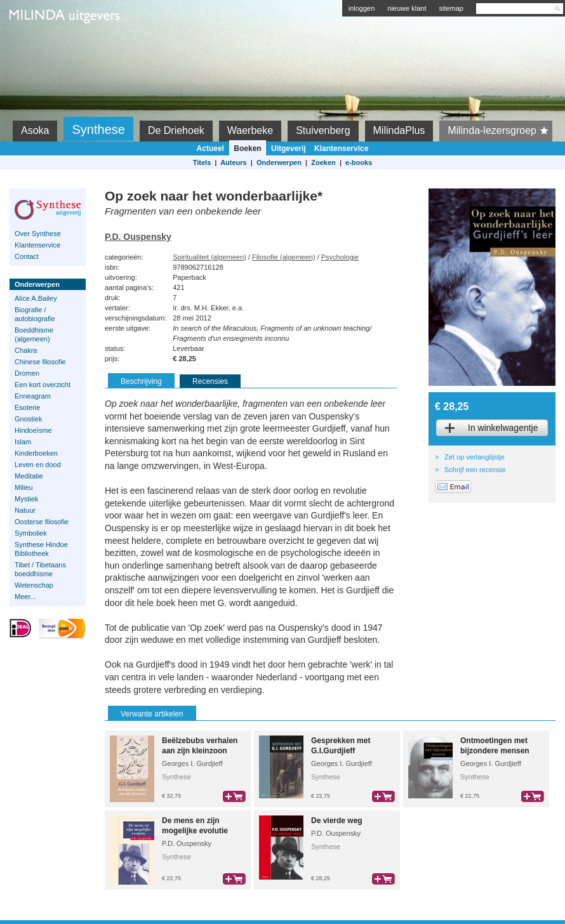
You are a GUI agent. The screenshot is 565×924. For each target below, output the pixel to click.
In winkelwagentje (503, 428)
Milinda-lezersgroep (500, 131)
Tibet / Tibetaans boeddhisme (40, 569)
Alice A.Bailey (36, 298)
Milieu (24, 487)
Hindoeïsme (33, 430)
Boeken (247, 148)
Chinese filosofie (40, 362)
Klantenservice (341, 148)
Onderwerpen (279, 162)
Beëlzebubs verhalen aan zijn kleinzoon (200, 746)
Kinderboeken (36, 453)
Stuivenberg (323, 130)
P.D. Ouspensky (138, 237)
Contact (27, 256)
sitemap (451, 8)
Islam (23, 442)
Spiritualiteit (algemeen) (209, 257)
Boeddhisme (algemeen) (34, 334)
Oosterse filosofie (42, 522)
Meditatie (29, 476)
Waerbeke (250, 130)
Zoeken (323, 162)
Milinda (36, 46)
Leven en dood (38, 465)
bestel (234, 796)
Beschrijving (141, 381)
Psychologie (340, 257)
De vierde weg (337, 821)
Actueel (210, 148)
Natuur (25, 510)
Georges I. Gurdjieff (192, 763)
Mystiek (26, 499)
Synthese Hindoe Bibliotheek (41, 549)
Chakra (26, 350)
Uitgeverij (289, 148)
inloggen (362, 8)
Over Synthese (38, 234)
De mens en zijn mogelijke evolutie (195, 826)
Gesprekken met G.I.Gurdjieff (341, 746)
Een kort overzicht (43, 385)
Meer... (25, 597)
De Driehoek (176, 130)
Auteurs (234, 162)
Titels (202, 162)
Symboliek (31, 533)
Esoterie (27, 407)
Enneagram (33, 396)
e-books (359, 162)
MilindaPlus (399, 130)
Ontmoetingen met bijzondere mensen (495, 746)
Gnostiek (28, 419)
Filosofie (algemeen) (284, 257)
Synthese (98, 129)
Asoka (35, 130)
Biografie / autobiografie (35, 314)
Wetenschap (34, 585)
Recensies (210, 381)
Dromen (27, 373)
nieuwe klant (407, 8)
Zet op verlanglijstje (475, 457)
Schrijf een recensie (475, 470)
